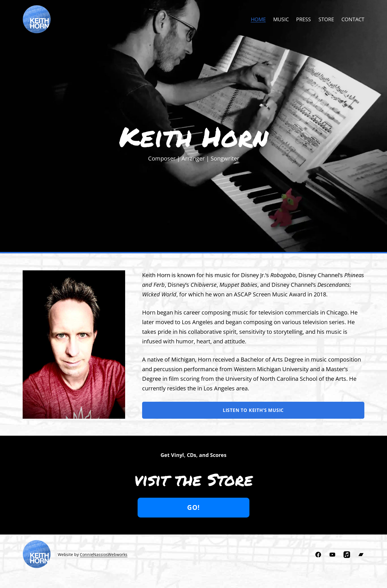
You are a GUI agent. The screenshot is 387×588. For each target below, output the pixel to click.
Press (303, 19)
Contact (353, 19)
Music (281, 19)
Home (258, 19)
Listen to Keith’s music (253, 410)
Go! (193, 507)
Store (326, 19)
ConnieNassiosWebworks (104, 554)
